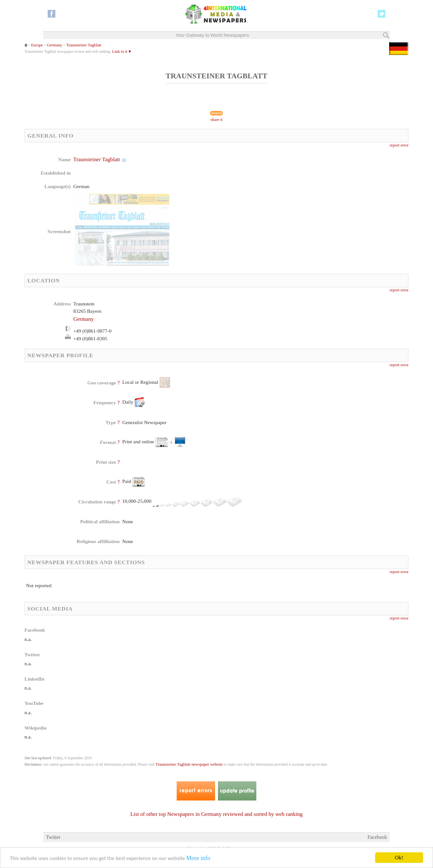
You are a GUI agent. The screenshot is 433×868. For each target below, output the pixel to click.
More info (198, 858)
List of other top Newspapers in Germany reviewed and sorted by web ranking (216, 814)
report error (399, 145)
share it (217, 120)
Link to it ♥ (121, 51)
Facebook (377, 837)
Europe (37, 45)
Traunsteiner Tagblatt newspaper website (189, 764)
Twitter (53, 837)
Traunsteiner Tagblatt (84, 45)
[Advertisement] (267, 197)
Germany (55, 45)
